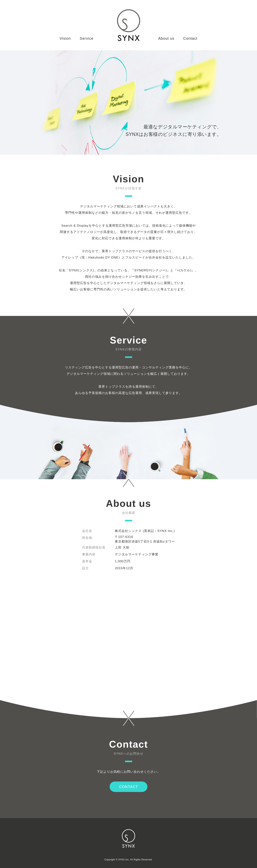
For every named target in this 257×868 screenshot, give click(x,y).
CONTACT (128, 787)
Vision (65, 38)
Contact (190, 38)
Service (87, 38)
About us (166, 38)
